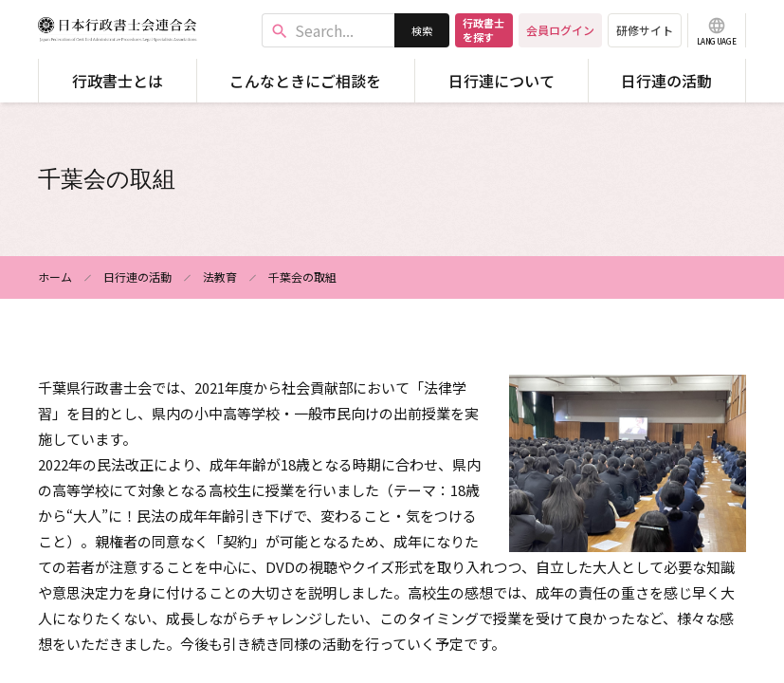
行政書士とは (118, 81)
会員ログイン (560, 30)
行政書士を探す (483, 30)
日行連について (501, 81)
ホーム (55, 277)
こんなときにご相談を (305, 81)
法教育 (220, 277)
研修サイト (645, 30)
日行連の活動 (666, 81)
